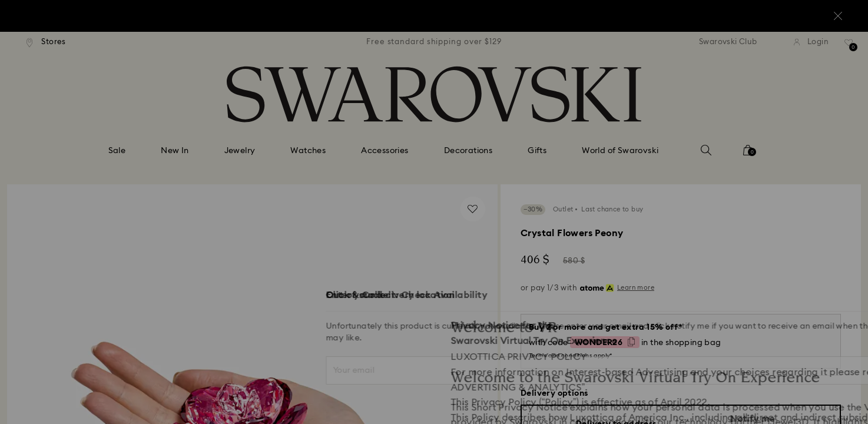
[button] (628, 143)
